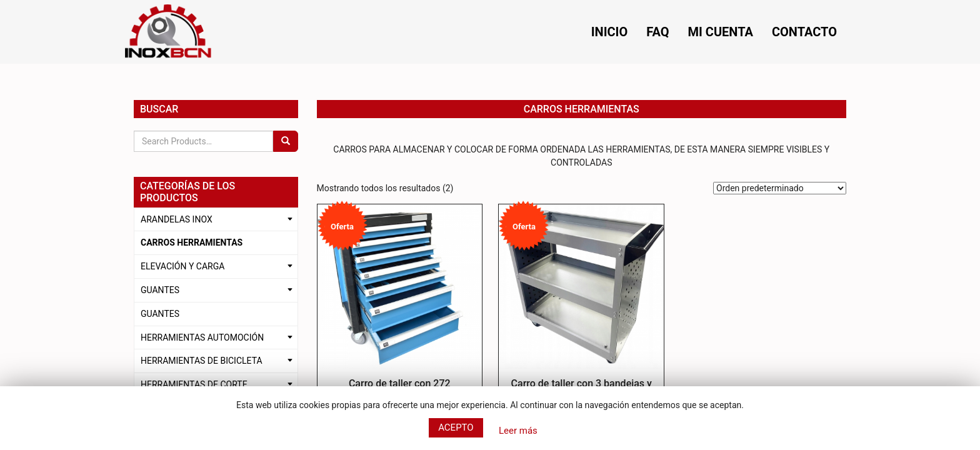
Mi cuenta (721, 32)
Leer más (518, 431)
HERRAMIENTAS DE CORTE (194, 384)
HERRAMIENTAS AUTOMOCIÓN (202, 337)
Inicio (610, 32)
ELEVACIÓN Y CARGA (182, 266)
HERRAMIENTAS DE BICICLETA (202, 361)
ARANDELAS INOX (177, 219)
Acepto (456, 427)
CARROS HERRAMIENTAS (192, 242)
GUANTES (160, 290)
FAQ (657, 32)
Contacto (804, 32)
